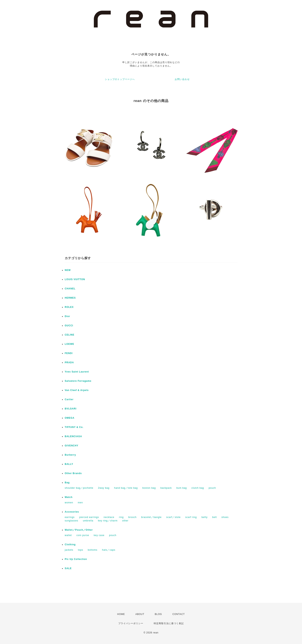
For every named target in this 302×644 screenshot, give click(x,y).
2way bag (104, 488)
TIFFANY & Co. (74, 427)
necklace (109, 517)
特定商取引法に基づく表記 (169, 623)
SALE (68, 568)
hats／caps (109, 550)
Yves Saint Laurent (77, 372)
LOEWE (69, 344)
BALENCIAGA (73, 436)
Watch (69, 497)
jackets (69, 550)
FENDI (69, 353)
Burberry (70, 455)
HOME (121, 614)
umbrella (88, 521)
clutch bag (198, 488)
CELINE (70, 335)
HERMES (70, 298)
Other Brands (73, 473)
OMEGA (70, 418)
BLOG (158, 614)
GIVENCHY (72, 446)
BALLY (69, 464)
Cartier (69, 399)
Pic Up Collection (76, 559)
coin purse (83, 535)
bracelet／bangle (151, 517)
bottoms (93, 550)
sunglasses (71, 521)
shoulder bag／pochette (79, 488)
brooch (132, 517)
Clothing (70, 545)
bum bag (182, 488)
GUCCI (69, 326)
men (80, 503)
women (69, 503)
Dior (67, 316)
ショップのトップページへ (120, 79)
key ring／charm (108, 521)
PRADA (69, 363)
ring (121, 517)
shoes (225, 517)
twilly (205, 517)
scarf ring (191, 517)
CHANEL (70, 289)
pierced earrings (89, 517)
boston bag (149, 488)
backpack (166, 488)
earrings (70, 517)
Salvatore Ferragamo (78, 381)
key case (99, 535)
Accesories (72, 512)
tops (81, 550)
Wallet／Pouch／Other (79, 530)
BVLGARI (71, 409)
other (125, 521)
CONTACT (179, 614)
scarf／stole (173, 517)
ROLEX (69, 307)
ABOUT (140, 614)
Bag (67, 483)
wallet (68, 535)
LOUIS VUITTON (75, 279)
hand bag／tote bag (126, 488)
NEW (68, 270)
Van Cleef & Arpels (77, 390)
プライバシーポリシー (131, 623)
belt (214, 517)
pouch (212, 488)
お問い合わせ (182, 79)
